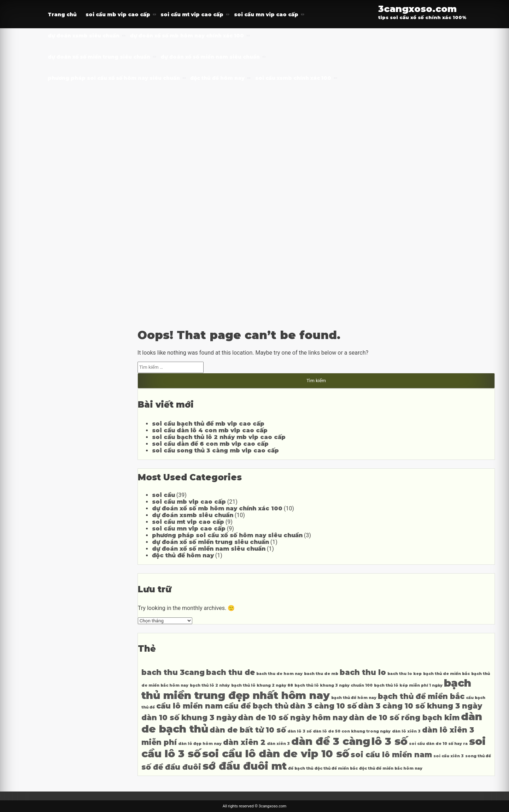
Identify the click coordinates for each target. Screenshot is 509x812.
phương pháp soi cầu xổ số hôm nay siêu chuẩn (114, 78)
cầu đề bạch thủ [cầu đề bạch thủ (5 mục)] (256, 706)
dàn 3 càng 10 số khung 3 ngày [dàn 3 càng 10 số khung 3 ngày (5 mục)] (420, 706)
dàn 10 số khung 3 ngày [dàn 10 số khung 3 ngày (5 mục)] (189, 718)
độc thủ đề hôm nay (217, 78)
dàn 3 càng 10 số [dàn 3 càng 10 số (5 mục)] (323, 706)
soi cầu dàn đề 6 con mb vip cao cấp (210, 444)
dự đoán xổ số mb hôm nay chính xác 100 (187, 36)
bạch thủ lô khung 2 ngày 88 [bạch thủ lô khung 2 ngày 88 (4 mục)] (262, 685)
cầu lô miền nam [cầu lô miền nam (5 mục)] (189, 706)
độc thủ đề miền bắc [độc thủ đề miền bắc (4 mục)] (336, 768)
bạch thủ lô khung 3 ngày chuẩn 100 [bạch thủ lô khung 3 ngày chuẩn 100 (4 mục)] (334, 685)
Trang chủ (62, 14)
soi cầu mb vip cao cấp (118, 14)
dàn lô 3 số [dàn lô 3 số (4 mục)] (299, 731)
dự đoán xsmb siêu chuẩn (84, 36)
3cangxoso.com (417, 9)
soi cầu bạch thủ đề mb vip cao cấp (208, 424)
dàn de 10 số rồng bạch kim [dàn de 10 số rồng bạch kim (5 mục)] (404, 718)
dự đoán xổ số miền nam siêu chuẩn (210, 57)
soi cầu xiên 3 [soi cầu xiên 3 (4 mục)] (449, 756)
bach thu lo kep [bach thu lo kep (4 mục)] (405, 674)
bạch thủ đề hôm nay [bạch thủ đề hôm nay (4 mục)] (354, 698)
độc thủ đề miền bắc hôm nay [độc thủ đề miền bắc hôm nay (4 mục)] (391, 768)
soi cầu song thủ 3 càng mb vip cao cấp (215, 451)
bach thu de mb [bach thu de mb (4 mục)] (321, 674)
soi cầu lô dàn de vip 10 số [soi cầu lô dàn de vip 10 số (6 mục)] (276, 754)
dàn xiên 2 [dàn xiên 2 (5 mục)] (244, 742)
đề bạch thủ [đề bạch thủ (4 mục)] (301, 768)
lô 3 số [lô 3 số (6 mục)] (390, 741)
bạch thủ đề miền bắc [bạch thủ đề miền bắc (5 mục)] (421, 696)
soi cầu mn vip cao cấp (266, 14)
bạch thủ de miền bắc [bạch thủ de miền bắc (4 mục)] (446, 674)
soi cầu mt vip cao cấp (192, 14)
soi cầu (163, 495)
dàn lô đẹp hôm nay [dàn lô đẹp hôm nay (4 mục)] (200, 744)
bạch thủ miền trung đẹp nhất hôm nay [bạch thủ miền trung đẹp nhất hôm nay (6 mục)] (306, 689)
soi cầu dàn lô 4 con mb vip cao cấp (210, 430)
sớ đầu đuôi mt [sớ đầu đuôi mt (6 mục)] (245, 766)
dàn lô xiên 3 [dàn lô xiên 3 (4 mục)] (406, 731)
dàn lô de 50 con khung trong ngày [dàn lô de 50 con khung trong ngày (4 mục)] (352, 731)
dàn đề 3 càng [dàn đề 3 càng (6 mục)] (331, 741)
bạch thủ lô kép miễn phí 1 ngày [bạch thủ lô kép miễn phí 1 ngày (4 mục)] (408, 685)
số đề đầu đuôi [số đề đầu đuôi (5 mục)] (171, 767)
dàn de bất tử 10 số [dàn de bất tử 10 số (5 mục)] (248, 730)
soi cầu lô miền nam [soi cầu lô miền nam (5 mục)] (391, 755)
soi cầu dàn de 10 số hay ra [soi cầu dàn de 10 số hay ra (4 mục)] (438, 744)
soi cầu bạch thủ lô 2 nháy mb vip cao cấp (219, 437)
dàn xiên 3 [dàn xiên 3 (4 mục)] (278, 744)
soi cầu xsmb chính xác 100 (293, 78)
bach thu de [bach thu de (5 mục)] (230, 672)
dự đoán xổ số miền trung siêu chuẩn (99, 57)
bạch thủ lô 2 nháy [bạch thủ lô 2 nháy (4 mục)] (210, 685)
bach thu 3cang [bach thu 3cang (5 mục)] (173, 672)
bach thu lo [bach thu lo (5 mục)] (363, 672)
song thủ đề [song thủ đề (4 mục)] (478, 756)
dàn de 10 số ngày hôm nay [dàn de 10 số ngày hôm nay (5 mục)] (293, 718)
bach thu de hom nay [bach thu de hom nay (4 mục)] (279, 674)
